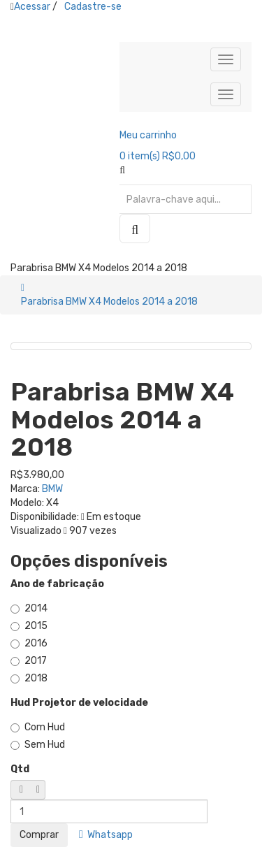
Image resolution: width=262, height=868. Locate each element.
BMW (52, 489)
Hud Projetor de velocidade (79, 703)
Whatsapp (106, 835)
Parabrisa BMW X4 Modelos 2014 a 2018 (109, 302)
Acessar (32, 7)
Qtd (20, 769)
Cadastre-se (93, 7)
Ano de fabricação (57, 584)
